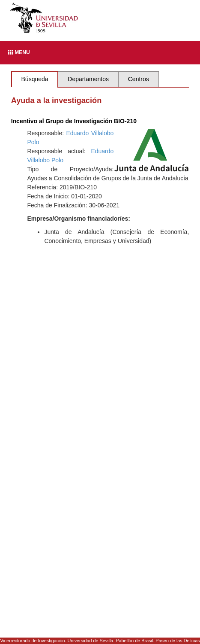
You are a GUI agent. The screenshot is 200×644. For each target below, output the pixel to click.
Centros (139, 79)
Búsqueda (35, 79)
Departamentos (88, 79)
